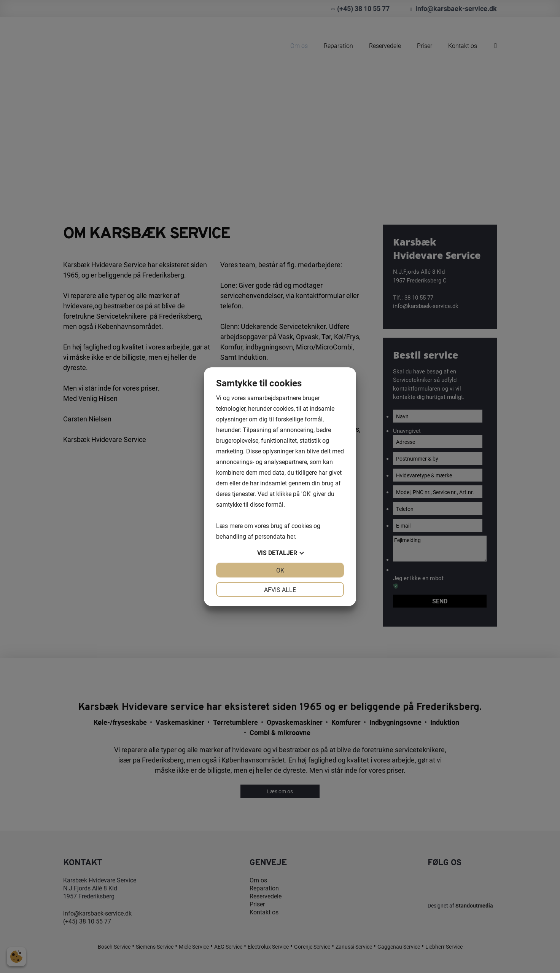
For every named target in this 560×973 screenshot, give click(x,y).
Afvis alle (280, 589)
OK (280, 570)
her (291, 536)
